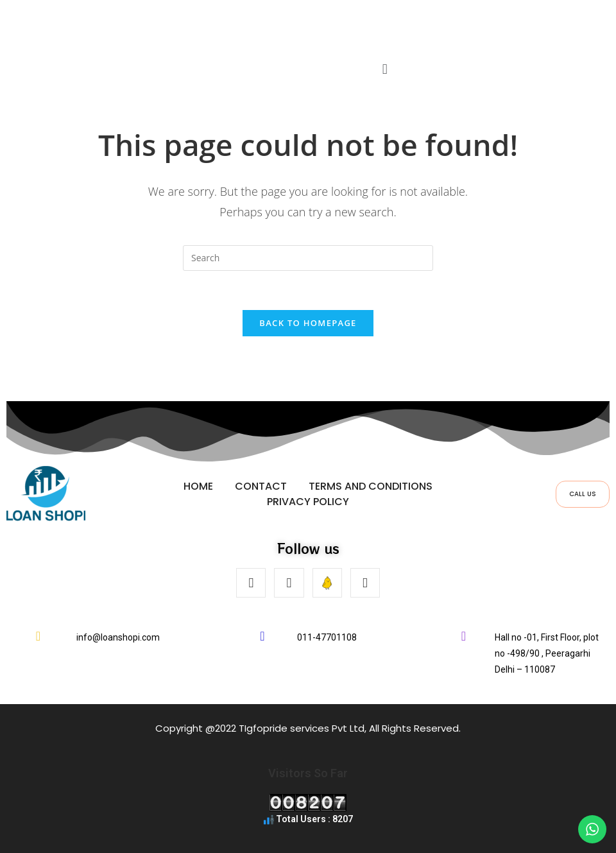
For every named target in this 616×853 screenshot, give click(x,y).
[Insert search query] (308, 258)
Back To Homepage (308, 323)
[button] (385, 69)
